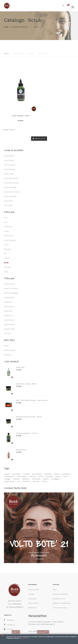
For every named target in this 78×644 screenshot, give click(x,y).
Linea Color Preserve (12, 192)
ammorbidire (22, 476)
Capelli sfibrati (9, 324)
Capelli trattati (9, 329)
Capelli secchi (9, 320)
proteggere (56, 479)
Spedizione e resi (59, 599)
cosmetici (36, 481)
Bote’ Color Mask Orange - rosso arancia (32, 400)
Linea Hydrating (10, 196)
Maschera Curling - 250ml (26, 384)
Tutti (6, 54)
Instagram (9, 625)
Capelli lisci (8, 311)
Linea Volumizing (10, 187)
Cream (6, 231)
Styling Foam (21, 450)
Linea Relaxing (9, 169)
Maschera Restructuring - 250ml (29, 417)
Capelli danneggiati (11, 293)
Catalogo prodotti (20, 27)
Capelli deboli (9, 297)
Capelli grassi (9, 306)
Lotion (6, 245)
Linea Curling (9, 174)
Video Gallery (33, 603)
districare (26, 479)
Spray (6, 272)
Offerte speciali (10, 350)
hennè (40, 476)
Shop (55, 590)
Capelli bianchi (9, 284)
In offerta (43, 54)
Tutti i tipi (7, 333)
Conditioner (8, 227)
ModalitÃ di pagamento (62, 603)
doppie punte (9, 481)
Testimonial (33, 599)
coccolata (49, 476)
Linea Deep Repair (11, 178)
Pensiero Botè (34, 590)
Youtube (8, 629)
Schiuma (7, 258)
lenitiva (45, 481)
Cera (6, 218)
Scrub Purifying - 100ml (21, 116)
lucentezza (66, 474)
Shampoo (7, 267)
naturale (32, 476)
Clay (6, 222)
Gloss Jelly (20, 367)
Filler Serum (9, 236)
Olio (5, 254)
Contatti (31, 594)
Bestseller (19, 54)
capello (46, 479)
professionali (9, 476)
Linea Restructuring (11, 183)
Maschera (8, 249)
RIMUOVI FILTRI (39, 138)
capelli (7, 474)
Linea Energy (9, 160)
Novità (31, 54)
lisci (18, 481)
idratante (48, 474)
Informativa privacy (60, 608)
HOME (6, 27)
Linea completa (10, 240)
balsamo (16, 479)
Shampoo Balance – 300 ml (27, 433)
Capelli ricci (8, 315)
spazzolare (16, 474)
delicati (57, 474)
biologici (7, 479)
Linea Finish (8, 201)
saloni (66, 476)
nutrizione (26, 481)
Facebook (9, 620)
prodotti (26, 474)
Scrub (36, 27)
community (36, 479)
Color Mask (8, 205)
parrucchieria (37, 474)
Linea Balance (9, 156)
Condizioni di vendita (60, 594)
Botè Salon (32, 608)
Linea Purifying (9, 165)
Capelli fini (8, 302)
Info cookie (24, 638)
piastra (58, 476)
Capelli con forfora (11, 288)
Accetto (16, 632)
